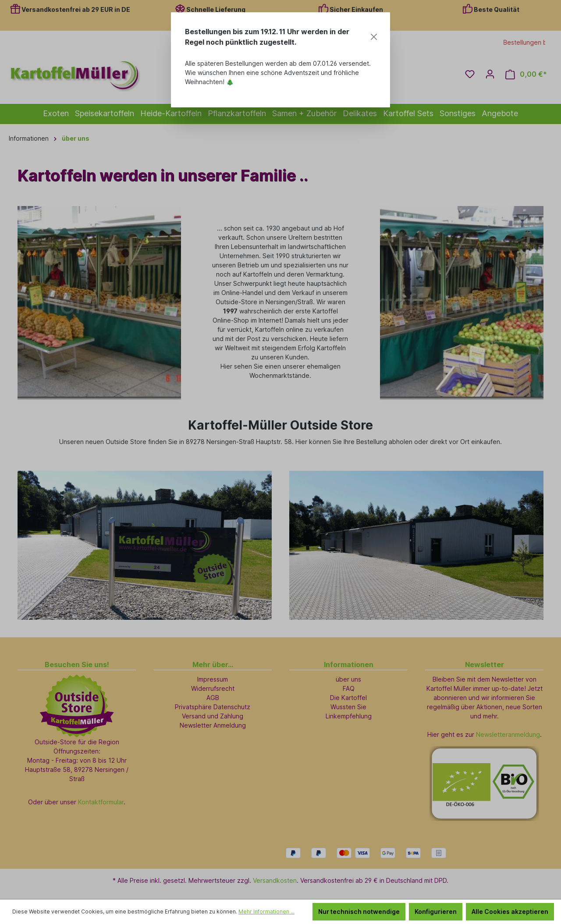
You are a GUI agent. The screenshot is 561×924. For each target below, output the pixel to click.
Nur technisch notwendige (359, 912)
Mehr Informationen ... (266, 912)
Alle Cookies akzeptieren (510, 912)
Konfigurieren (436, 912)
